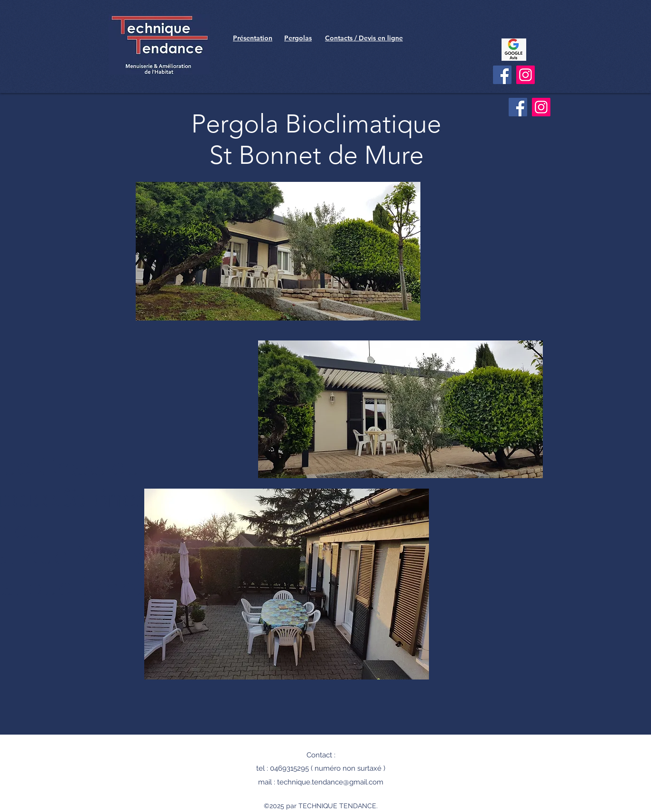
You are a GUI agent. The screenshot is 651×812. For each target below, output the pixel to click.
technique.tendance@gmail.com (330, 782)
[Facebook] (502, 75)
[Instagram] (525, 75)
